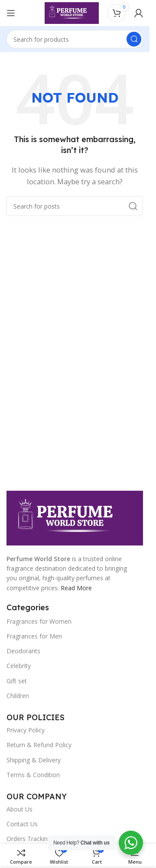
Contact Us (22, 824)
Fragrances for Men (34, 636)
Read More (76, 588)
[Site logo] (72, 12)
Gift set (17, 681)
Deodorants (23, 651)
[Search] (75, 39)
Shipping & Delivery (34, 760)
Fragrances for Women (39, 621)
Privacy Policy (26, 730)
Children (18, 696)
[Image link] (75, 517)
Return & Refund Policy (39, 745)
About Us (19, 809)
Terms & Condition (33, 775)
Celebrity (19, 666)
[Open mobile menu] (11, 13)
